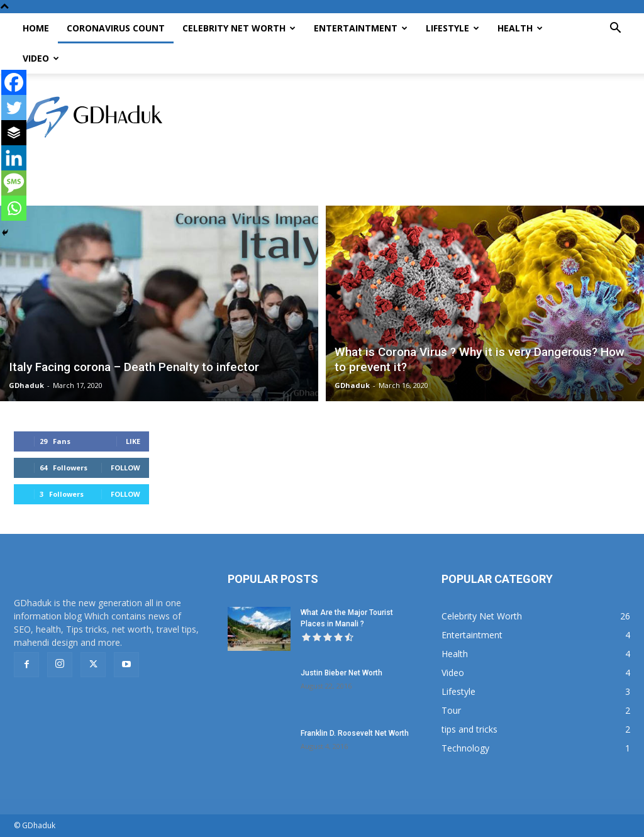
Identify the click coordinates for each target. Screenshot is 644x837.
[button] (615, 29)
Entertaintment (361, 28)
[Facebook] (14, 82)
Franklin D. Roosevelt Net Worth (355, 733)
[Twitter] (14, 108)
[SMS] (14, 183)
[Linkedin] (14, 158)
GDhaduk (26, 385)
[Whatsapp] (14, 208)
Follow (125, 468)
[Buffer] (14, 133)
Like (133, 441)
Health (520, 28)
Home (36, 28)
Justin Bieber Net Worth (341, 673)
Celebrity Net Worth (239, 28)
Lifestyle (452, 28)
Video (41, 58)
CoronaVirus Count (116, 28)
